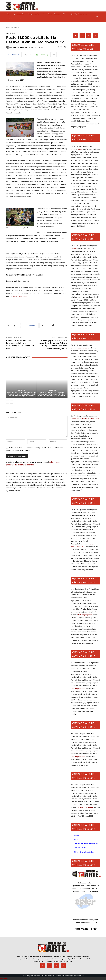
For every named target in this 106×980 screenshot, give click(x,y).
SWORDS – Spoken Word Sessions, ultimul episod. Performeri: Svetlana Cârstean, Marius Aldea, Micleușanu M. (52, 394)
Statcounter (5, 979)
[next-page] (12, 402)
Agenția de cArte (20, 47)
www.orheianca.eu (20, 296)
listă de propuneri (85, 615)
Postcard (15, 27)
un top (74, 58)
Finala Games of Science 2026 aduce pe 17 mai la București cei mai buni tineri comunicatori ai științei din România (21, 394)
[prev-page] (8, 402)
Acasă (8, 27)
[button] (97, 17)
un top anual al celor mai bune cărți (85, 419)
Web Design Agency (72, 976)
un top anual (83, 348)
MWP (82, 976)
